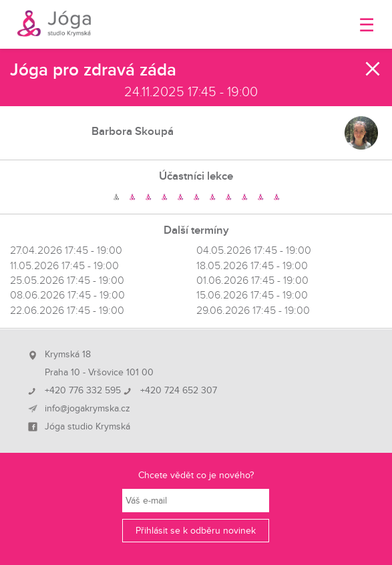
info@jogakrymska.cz (87, 409)
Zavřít (373, 69)
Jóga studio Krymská (87, 427)
